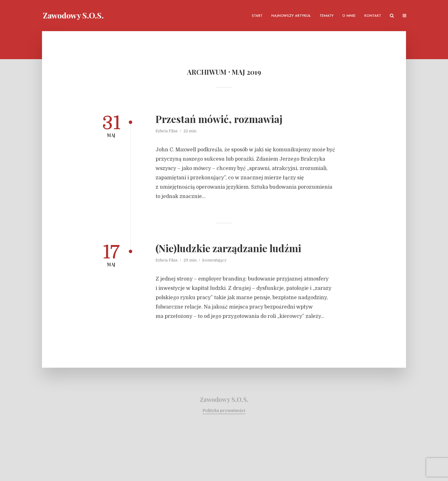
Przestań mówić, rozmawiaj (219, 119)
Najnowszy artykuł (291, 16)
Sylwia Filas (167, 131)
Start (257, 16)
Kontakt (373, 16)
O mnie (349, 16)
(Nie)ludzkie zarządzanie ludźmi (228, 248)
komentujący (215, 260)
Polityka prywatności (224, 410)
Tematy (327, 16)
